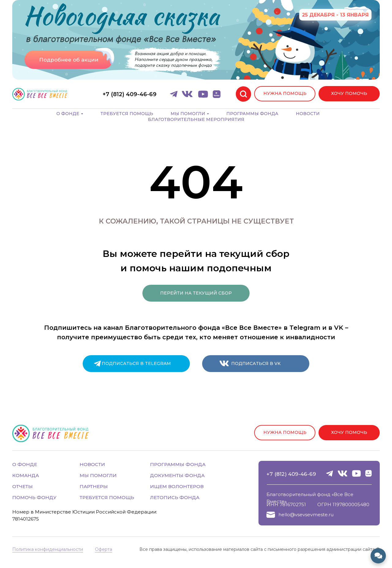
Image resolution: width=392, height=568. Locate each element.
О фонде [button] (68, 114)
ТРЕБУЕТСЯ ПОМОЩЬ (107, 497)
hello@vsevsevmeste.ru (306, 515)
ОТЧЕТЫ (23, 486)
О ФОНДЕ (25, 464)
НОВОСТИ (92, 464)
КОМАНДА (26, 475)
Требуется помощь (127, 114)
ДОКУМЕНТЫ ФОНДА (177, 475)
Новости (308, 114)
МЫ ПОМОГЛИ (98, 475)
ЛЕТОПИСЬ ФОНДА (175, 497)
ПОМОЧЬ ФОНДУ (34, 497)
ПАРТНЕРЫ (94, 486)
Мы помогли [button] (188, 114)
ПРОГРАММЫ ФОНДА (178, 464)
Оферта (104, 549)
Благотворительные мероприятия (196, 119)
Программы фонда (252, 114)
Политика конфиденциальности (48, 549)
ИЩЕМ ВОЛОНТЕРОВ (177, 486)
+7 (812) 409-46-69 (291, 474)
